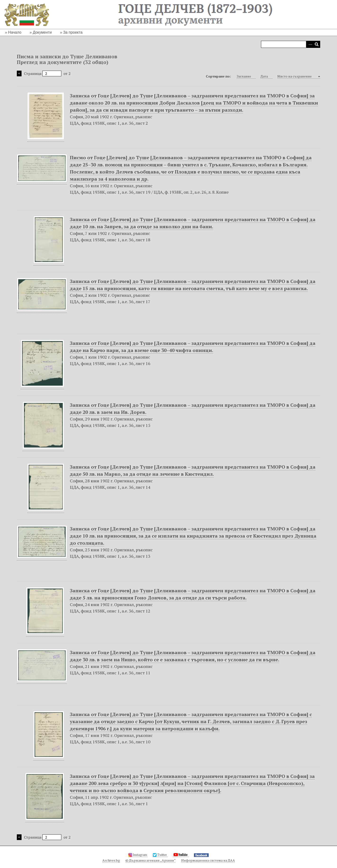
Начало (15, 32)
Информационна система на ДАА (208, 860)
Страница (43, 73)
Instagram (138, 855)
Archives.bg (111, 860)
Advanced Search (310, 44)
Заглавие (246, 76)
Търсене (317, 44)
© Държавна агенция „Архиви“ (151, 860)
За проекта (73, 32)
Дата (267, 76)
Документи (42, 32)
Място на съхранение (297, 76)
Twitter (160, 855)
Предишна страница (19, 73)
